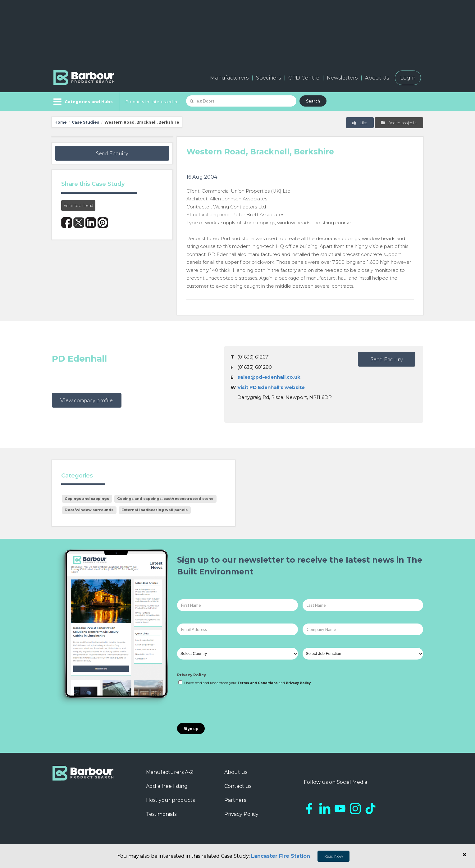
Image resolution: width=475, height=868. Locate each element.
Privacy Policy (192, 675)
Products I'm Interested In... (153, 102)
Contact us (238, 786)
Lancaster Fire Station (281, 856)
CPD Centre (304, 78)
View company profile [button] (87, 400)
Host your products (170, 800)
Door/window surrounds (89, 510)
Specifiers (268, 78)
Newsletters (342, 78)
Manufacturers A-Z (170, 772)
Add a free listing (167, 786)
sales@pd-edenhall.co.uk (269, 377)
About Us (377, 78)
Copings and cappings (87, 499)
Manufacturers (229, 78)
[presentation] (224, 705)
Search (313, 101)
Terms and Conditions (258, 683)
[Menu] (82, 102)
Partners (235, 800)
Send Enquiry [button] (112, 153)
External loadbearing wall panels (155, 510)
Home (61, 122)
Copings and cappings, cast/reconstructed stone (165, 499)
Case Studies (85, 122)
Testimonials (161, 814)
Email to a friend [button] (78, 205)
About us (236, 772)
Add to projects (398, 123)
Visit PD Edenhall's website (271, 387)
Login (408, 78)
